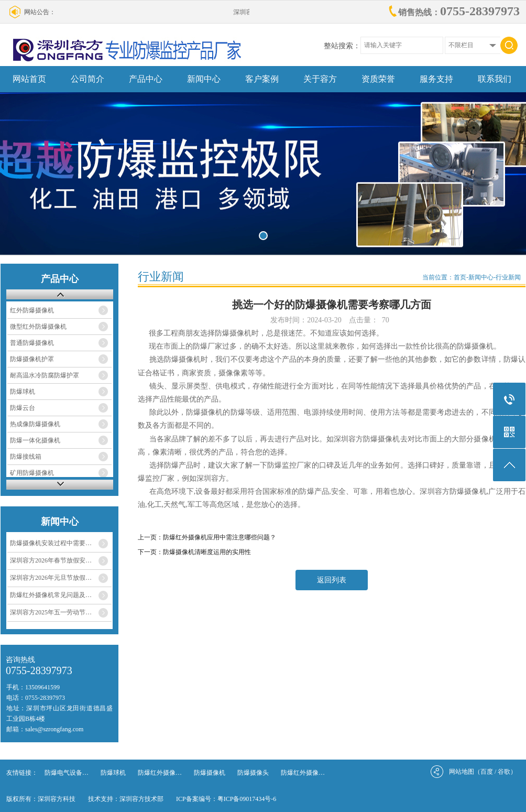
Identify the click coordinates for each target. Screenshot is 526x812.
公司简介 (87, 79)
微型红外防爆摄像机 (38, 327)
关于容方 (320, 79)
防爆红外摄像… (160, 773)
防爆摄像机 (210, 773)
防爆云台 (23, 408)
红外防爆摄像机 (32, 310)
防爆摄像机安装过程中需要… (51, 543)
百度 (487, 772)
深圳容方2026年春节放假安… (51, 560)
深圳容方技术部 (141, 799)
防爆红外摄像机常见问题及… (51, 595)
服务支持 (436, 79)
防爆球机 (23, 392)
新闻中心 (204, 79)
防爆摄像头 (253, 773)
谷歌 (504, 772)
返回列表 (332, 580)
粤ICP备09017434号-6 (247, 799)
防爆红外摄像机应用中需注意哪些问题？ (220, 537)
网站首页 (29, 79)
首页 (460, 277)
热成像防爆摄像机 (35, 424)
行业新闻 (508, 277)
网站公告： (40, 12)
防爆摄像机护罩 (32, 359)
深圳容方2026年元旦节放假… (51, 578)
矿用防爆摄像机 (32, 473)
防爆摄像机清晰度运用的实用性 (207, 552)
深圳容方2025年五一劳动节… (51, 612)
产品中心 (146, 79)
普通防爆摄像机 (32, 343)
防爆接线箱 (26, 457)
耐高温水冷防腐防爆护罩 (45, 375)
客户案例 (262, 79)
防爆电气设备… (67, 773)
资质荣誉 (378, 79)
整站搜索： (342, 46)
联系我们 (495, 79)
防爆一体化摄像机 (35, 440)
